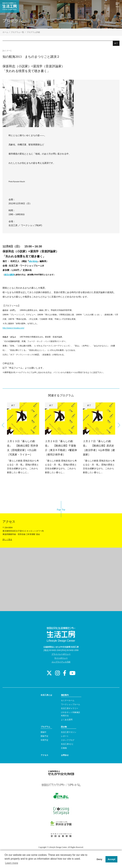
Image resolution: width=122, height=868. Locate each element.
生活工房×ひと (67, 744)
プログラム (45, 727)
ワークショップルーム (71, 704)
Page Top (61, 510)
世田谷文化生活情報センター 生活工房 (10, 6)
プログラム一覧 (17, 32)
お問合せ (65, 755)
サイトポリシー (61, 658)
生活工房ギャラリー (70, 708)
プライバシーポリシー (61, 654)
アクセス (44, 755)
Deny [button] (99, 859)
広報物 (64, 748)
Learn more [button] (12, 863)
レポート (65, 736)
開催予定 (44, 736)
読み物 (64, 727)
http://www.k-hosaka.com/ (13, 328)
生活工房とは (46, 695)
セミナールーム (68, 700)
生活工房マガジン (69, 732)
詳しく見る (7, 540)
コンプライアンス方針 (61, 662)
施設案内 (65, 695)
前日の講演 (9, 275)
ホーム (5, 32)
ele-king (33, 261)
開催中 (44, 732)
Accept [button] (112, 859)
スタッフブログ (68, 740)
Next (118, 425)
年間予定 (44, 740)
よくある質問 (67, 720)
